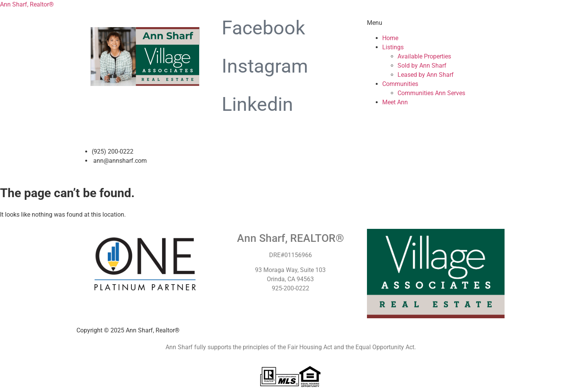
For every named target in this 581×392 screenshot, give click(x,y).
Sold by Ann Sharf (422, 66)
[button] (436, 23)
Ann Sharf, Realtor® (27, 4)
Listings (393, 47)
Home (390, 38)
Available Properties (424, 56)
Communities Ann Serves (431, 93)
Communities (400, 84)
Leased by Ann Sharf (426, 75)
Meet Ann (395, 102)
